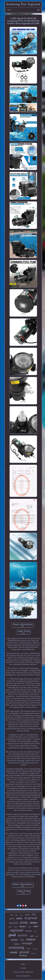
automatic (23, 955)
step (16, 915)
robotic (21, 915)
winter (23, 936)
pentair (14, 940)
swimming (16, 947)
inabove (17, 944)
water (28, 949)
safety (19, 918)
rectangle (27, 943)
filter (34, 914)
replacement (34, 953)
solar (36, 926)
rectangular (35, 949)
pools (12, 919)
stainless (27, 915)
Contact (23, 968)
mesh (30, 927)
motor (34, 923)
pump (24, 922)
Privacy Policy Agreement (23, 972)
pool (12, 935)
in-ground (31, 918)
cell (35, 931)
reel (37, 936)
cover (14, 952)
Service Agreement (23, 976)
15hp (22, 940)
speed (10, 927)
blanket (23, 926)
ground (24, 952)
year (16, 927)
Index (23, 964)
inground (17, 930)
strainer (31, 939)
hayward (13, 923)
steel (32, 936)
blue (12, 915)
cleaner (29, 931)
